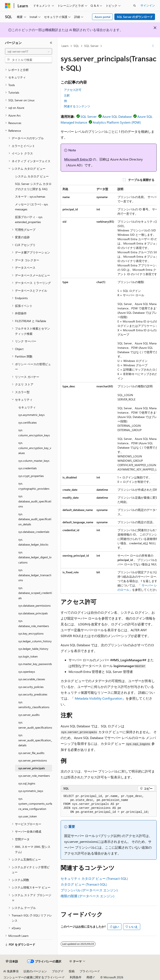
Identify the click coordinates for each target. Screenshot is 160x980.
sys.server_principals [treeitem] (32, 768)
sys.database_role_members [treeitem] (34, 623)
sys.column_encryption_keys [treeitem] (34, 433)
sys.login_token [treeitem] (28, 656)
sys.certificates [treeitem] (27, 422)
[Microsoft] (8, 6)
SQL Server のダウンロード (135, 17)
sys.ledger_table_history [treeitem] (33, 649)
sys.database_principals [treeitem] (33, 613)
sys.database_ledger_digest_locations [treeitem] (35, 557)
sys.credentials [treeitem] (27, 468)
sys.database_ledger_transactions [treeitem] (35, 575)
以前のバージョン (35, 971)
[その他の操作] (153, 46)
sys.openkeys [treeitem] (27, 672)
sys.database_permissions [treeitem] (34, 605)
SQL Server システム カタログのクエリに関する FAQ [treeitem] (33, 186)
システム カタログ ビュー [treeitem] (32, 176)
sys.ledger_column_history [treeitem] (35, 641)
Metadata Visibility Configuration (99, 698)
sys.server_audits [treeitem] (29, 715)
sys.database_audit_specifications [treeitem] (35, 501)
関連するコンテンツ (77, 106)
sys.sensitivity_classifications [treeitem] (34, 705)
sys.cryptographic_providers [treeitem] (34, 486)
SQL (76, 46)
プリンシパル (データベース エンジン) (89, 890)
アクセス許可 (73, 90)
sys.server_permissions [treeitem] (33, 760)
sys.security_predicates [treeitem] (33, 694)
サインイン (148, 5)
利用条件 (76, 977)
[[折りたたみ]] (51, 43)
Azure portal (102, 17)
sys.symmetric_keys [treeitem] (31, 791)
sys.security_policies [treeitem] (31, 687)
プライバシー (88, 971)
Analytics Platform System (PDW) (117, 122)
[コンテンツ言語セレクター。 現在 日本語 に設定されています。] (12, 961)
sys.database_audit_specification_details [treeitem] (35, 519)
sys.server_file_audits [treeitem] (31, 753)
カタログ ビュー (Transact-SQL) (84, 884)
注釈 (67, 95)
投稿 (72, 971)
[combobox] (29, 51)
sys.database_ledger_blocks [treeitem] (33, 542)
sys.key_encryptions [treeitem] (31, 633)
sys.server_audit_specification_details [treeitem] (35, 740)
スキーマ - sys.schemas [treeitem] (30, 196)
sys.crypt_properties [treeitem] (31, 476)
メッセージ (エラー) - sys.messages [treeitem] (32, 207)
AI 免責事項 (11, 971)
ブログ (56, 971)
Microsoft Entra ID (78, 159)
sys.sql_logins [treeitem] (27, 783)
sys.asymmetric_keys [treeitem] (31, 415)
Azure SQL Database (117, 116)
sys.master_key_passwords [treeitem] (35, 664)
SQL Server (91, 46)
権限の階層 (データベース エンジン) (87, 896)
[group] (109, 389)
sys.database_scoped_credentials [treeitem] (35, 593)
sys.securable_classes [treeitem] (32, 679)
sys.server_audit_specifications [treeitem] (35, 725)
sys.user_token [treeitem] (28, 816)
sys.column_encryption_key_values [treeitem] (35, 448)
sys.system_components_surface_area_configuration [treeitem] (35, 804)
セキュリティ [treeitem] (27, 407)
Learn (65, 46)
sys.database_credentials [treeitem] (34, 532)
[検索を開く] (135, 6)
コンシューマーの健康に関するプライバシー (32, 977)
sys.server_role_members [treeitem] (34, 776)
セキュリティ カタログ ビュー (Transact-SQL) (94, 878)
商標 (89, 977)
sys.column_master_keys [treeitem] (34, 461)
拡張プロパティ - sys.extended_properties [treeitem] (29, 220)
